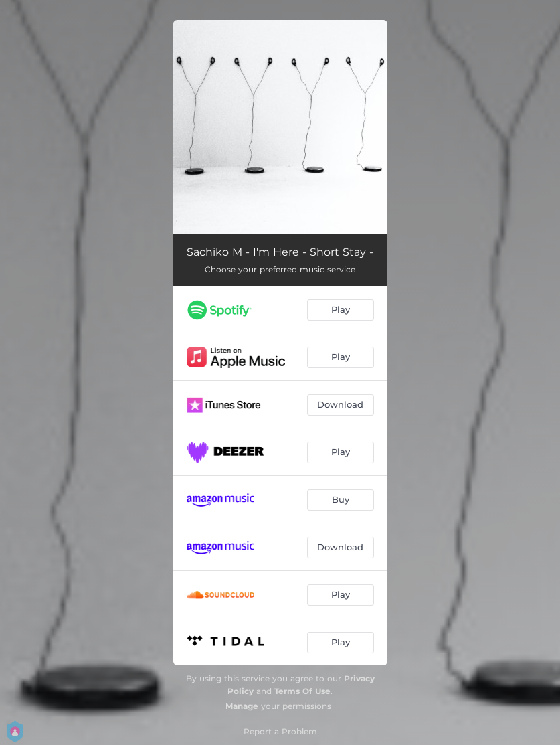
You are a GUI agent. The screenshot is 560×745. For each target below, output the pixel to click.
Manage (242, 706)
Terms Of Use (302, 691)
